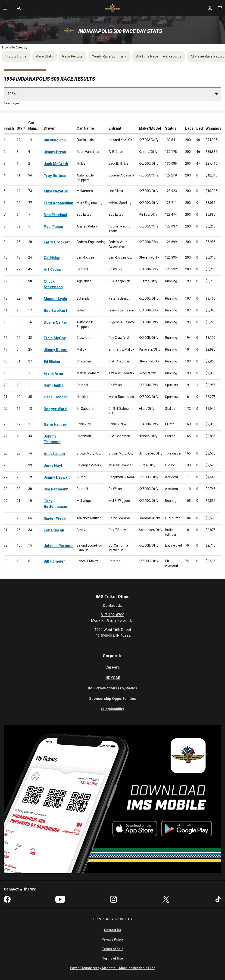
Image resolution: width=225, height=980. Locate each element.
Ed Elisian (52, 362)
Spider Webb (55, 518)
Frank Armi (53, 373)
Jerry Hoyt (53, 466)
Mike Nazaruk (56, 191)
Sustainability (112, 709)
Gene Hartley (55, 424)
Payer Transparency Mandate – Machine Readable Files (113, 968)
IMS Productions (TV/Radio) (112, 688)
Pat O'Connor (56, 397)
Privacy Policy (113, 939)
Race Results (72, 56)
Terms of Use (112, 958)
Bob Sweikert (55, 311)
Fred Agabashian (58, 203)
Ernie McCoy (55, 338)
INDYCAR (112, 678)
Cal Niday (52, 258)
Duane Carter (56, 322)
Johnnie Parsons (59, 546)
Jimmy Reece (56, 350)
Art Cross (52, 270)
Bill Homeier (54, 561)
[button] (5, 8)
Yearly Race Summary (109, 56)
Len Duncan (54, 530)
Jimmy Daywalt (57, 477)
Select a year (12, 103)
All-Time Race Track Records (159, 56)
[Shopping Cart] (220, 8)
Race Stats (44, 56)
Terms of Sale (113, 949)
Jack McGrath (56, 164)
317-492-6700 (112, 615)
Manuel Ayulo (55, 299)
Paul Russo (53, 227)
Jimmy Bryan (55, 152)
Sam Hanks (53, 385)
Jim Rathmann (56, 489)
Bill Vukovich (55, 140)
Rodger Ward (55, 409)
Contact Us (112, 606)
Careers (113, 667)
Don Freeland (55, 215)
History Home (16, 56)
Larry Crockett (57, 242)
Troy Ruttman (56, 176)
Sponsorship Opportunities (113, 699)
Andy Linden (54, 454)
